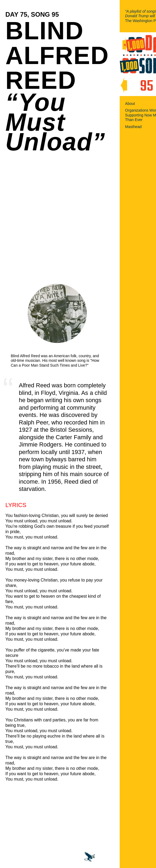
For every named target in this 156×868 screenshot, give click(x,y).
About (130, 104)
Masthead (133, 127)
